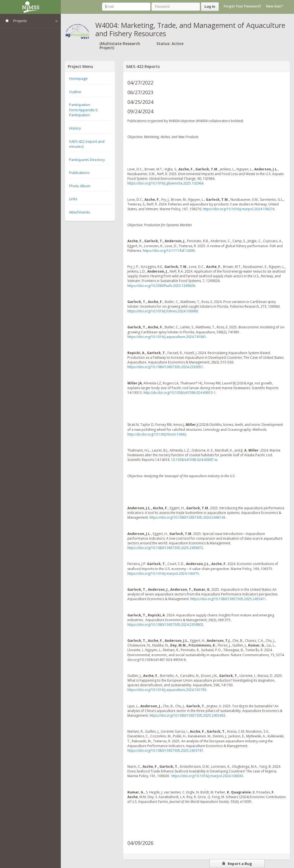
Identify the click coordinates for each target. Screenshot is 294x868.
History (75, 128)
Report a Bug (237, 864)
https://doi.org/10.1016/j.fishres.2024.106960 (163, 311)
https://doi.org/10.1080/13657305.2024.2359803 (165, 625)
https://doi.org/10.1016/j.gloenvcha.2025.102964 (165, 183)
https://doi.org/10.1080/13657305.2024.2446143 (187, 517)
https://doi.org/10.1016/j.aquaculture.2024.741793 (167, 690)
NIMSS (30, 7)
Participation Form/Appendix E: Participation (84, 110)
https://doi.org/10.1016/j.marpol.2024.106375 (163, 573)
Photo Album (80, 186)
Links (73, 199)
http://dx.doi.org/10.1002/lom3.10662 (157, 434)
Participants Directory (87, 160)
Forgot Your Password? (242, 6)
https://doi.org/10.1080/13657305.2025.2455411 (228, 599)
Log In (210, 6)
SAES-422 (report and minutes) (87, 144)
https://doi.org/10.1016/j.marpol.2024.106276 (239, 209)
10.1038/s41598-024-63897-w (194, 460)
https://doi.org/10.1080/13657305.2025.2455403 (187, 715)
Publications (79, 173)
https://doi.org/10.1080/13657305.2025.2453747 (165, 750)
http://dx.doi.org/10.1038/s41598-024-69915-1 (180, 393)
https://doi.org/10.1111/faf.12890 (169, 251)
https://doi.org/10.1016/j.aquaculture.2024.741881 (167, 337)
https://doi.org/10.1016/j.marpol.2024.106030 (207, 776)
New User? (275, 6)
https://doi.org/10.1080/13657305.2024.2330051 (165, 367)
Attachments (80, 212)
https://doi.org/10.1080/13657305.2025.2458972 (165, 548)
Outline (75, 92)
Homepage (78, 78)
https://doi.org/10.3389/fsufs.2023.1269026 (161, 286)
